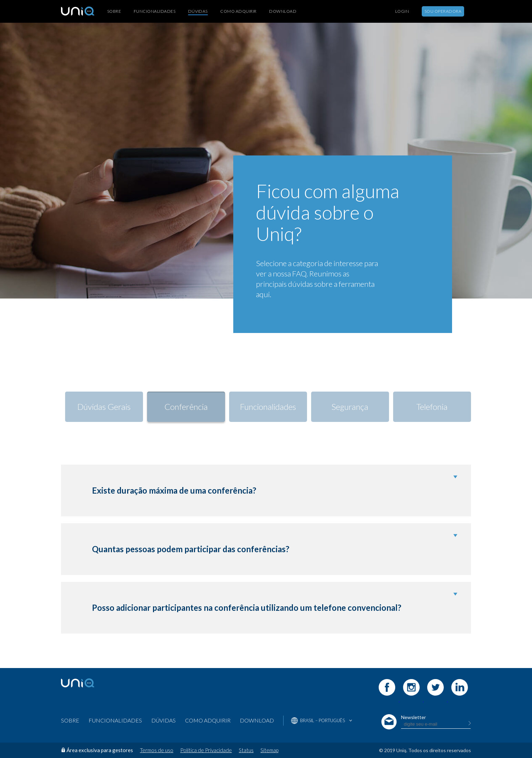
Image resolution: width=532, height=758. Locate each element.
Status (246, 750)
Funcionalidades (155, 11)
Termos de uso (157, 750)
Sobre (114, 11)
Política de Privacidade (206, 750)
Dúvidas (198, 11)
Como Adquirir (238, 11)
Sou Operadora (443, 11)
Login (402, 11)
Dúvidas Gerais (104, 407)
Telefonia (432, 407)
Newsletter (413, 717)
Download (283, 11)
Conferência (186, 407)
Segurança (350, 407)
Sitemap (269, 750)
